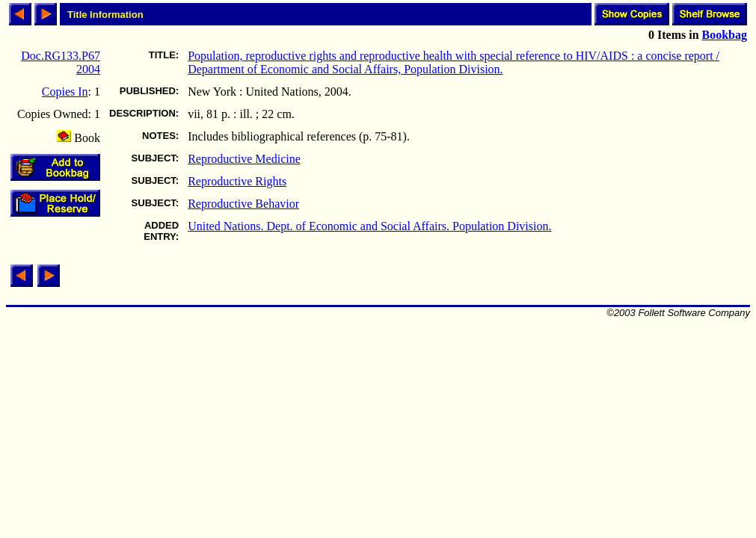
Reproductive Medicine (244, 159)
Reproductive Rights (237, 181)
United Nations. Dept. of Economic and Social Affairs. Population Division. (369, 226)
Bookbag (725, 35)
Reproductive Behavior (243, 204)
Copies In (65, 92)
